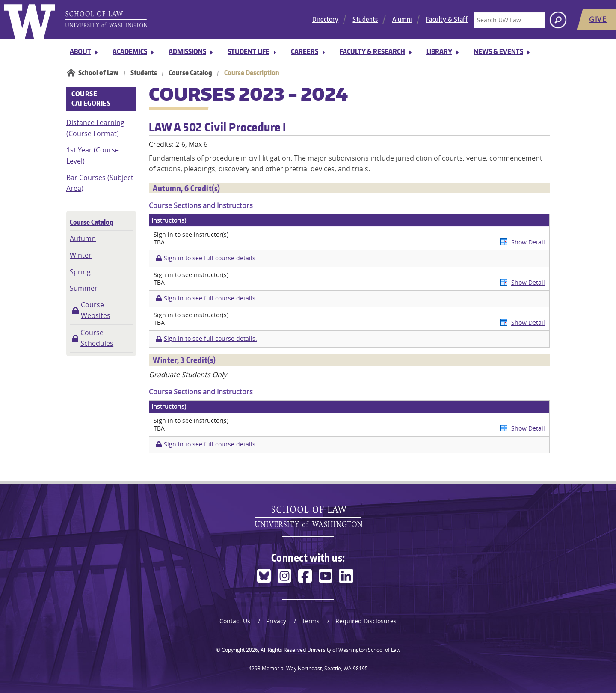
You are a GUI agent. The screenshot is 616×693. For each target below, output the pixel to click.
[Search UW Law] (509, 20)
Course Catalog (190, 73)
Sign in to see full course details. (210, 258)
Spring (80, 272)
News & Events (498, 51)
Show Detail (528, 242)
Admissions (187, 51)
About (80, 51)
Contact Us (235, 621)
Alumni (402, 19)
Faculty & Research (372, 51)
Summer (84, 288)
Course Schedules (97, 338)
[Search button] (558, 20)
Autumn (83, 238)
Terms (311, 621)
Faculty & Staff (447, 19)
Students (365, 19)
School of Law (98, 73)
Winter (81, 255)
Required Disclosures (366, 621)
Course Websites (96, 310)
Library (439, 51)
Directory (326, 19)
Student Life (249, 51)
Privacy (276, 621)
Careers (305, 51)
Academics (130, 51)
